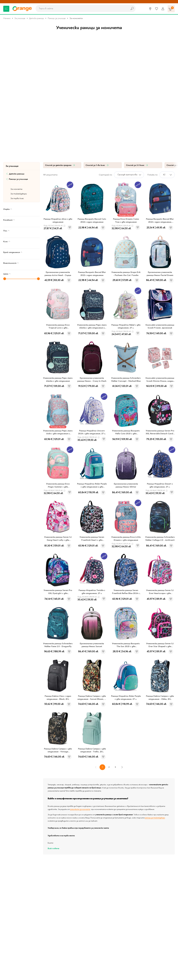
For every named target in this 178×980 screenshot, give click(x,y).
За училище (20, 18)
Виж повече (53, 848)
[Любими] (157, 9)
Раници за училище (57, 18)
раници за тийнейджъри (155, 818)
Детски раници (37, 18)
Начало (7, 18)
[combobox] (81, 8)
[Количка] (171, 9)
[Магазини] (150, 9)
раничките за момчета (80, 809)
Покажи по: (153, 175)
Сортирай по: (106, 175)
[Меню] (6, 9)
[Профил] (163, 9)
